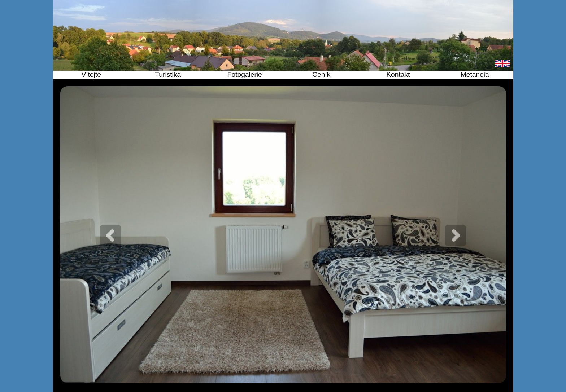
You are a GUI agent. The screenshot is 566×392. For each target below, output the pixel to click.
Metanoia (475, 74)
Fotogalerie (245, 74)
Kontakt (398, 74)
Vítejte (91, 74)
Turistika (168, 74)
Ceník (321, 74)
